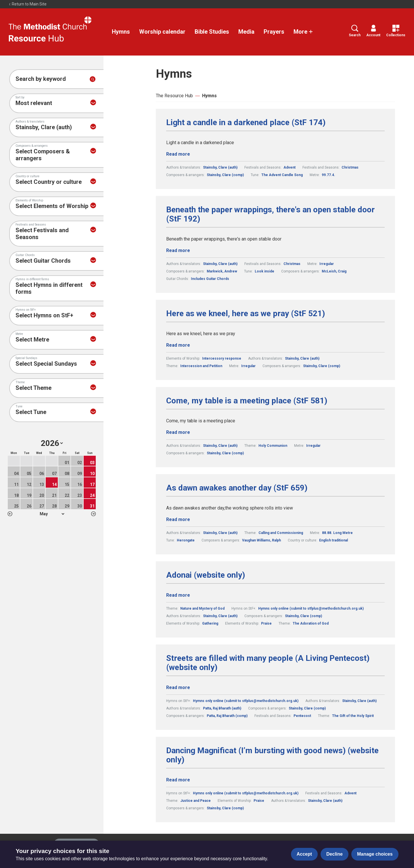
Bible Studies (212, 32)
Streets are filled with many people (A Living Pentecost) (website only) (268, 663)
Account (373, 31)
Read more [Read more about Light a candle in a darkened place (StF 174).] (178, 154)
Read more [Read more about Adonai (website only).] (178, 595)
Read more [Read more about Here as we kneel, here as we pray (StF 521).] (178, 345)
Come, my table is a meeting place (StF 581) (247, 401)
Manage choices (375, 854)
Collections (396, 31)
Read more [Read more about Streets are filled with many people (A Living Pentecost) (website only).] (178, 687)
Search (355, 31)
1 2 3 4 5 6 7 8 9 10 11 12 (52, 514)
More (303, 32)
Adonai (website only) (206, 575)
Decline (335, 854)
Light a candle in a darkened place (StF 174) (246, 123)
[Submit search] (93, 79)
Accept (304, 854)
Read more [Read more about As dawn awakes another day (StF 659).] (178, 519)
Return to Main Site (28, 4)
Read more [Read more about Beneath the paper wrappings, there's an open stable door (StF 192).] (178, 250)
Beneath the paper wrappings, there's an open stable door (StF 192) (270, 214)
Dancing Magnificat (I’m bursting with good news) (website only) (272, 755)
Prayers (274, 32)
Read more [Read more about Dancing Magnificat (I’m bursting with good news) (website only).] (178, 780)
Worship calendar (162, 32)
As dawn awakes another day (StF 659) (237, 488)
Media (246, 32)
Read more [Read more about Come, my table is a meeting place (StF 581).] (178, 432)
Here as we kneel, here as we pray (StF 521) (246, 314)
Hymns (121, 32)
